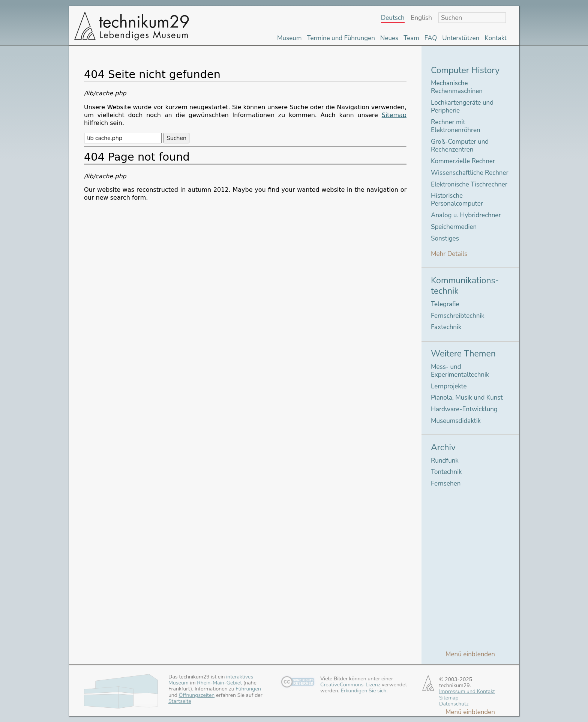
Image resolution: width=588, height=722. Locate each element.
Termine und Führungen (341, 38)
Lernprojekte (449, 386)
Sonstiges (445, 238)
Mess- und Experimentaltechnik (460, 371)
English (421, 18)
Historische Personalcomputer (457, 200)
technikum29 (131, 26)
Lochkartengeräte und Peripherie (462, 107)
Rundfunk (445, 461)
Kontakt (496, 38)
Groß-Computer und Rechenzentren (460, 146)
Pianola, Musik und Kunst (467, 398)
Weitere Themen (463, 354)
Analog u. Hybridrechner (466, 215)
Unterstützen (461, 38)
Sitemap (394, 115)
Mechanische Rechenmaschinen (457, 87)
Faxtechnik (446, 327)
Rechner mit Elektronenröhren (456, 126)
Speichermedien (454, 227)
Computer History (465, 70)
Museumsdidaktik (456, 421)
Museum (289, 38)
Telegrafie (445, 304)
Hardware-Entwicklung (464, 409)
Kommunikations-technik (465, 286)
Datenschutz (454, 704)
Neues (389, 38)
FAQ (431, 38)
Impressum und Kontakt (467, 691)
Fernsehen (446, 484)
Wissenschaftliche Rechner (470, 173)
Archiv (443, 447)
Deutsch (393, 18)
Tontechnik (446, 472)
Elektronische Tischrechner (469, 184)
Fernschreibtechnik (458, 316)
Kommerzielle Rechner (463, 161)
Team (411, 38)
